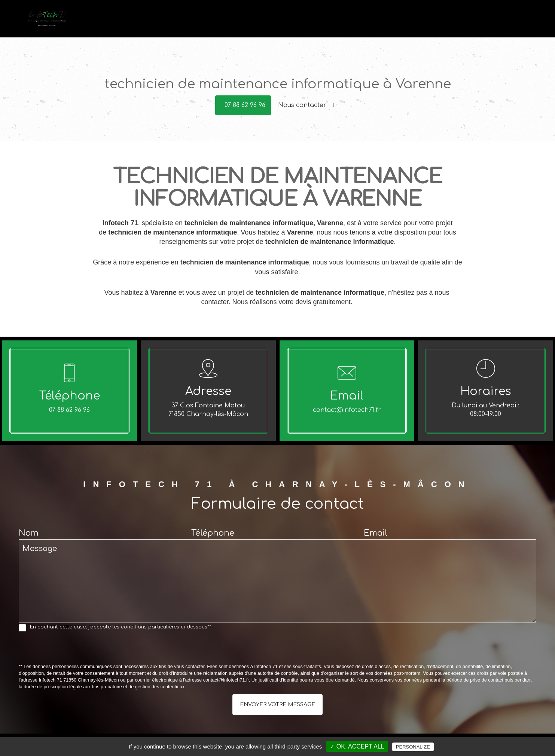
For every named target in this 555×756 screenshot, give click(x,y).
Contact (522, 23)
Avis (497, 23)
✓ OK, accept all (357, 746)
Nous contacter (306, 105)
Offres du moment (456, 23)
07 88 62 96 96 (245, 105)
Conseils (410, 23)
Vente (381, 23)
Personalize (413, 747)
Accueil (311, 23)
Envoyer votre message (277, 705)
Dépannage (347, 23)
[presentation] (76, 649)
